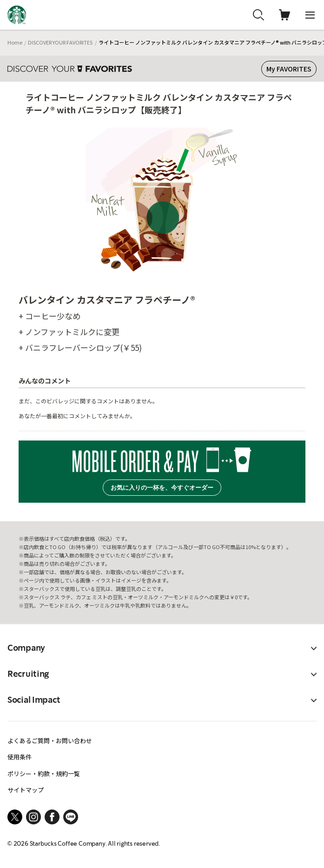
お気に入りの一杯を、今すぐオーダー (162, 488)
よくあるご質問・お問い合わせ (50, 741)
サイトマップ (26, 790)
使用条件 (20, 757)
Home (15, 42)
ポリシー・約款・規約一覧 (44, 774)
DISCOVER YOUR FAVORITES (60, 42)
